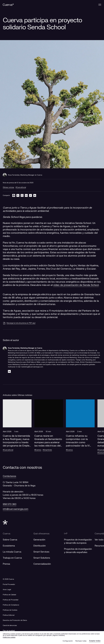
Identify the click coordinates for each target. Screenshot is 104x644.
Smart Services (41, 552)
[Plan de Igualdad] (9, 631)
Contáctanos (9, 476)
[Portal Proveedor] (9, 585)
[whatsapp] (22, 195)
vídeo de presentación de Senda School (76, 285)
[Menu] (100, 5)
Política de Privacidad (11, 600)
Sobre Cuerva (10, 540)
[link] (30, 195)
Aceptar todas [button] (95, 641)
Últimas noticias (8, 187)
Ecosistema (9, 546)
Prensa (6, 564)
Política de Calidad (9, 595)
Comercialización (42, 564)
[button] (17, 428)
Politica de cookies (9, 637)
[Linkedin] (9, 371)
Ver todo (99, 540)
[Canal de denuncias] (10, 626)
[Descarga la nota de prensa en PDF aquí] (19, 323)
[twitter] (18, 195)
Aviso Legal (7, 590)
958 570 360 (10, 504)
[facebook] (14, 195)
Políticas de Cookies (10, 610)
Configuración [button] (68, 641)
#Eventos (38, 450)
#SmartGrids (47, 450)
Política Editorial (9, 615)
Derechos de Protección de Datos (15, 620)
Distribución (40, 546)
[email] (26, 195)
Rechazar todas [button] (81, 641)
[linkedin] (35, 195)
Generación (39, 540)
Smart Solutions (42, 558)
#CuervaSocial (21, 187)
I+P (66, 534)
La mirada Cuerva (12, 552)
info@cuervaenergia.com (16, 509)
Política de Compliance (11, 605)
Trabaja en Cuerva (12, 558)
